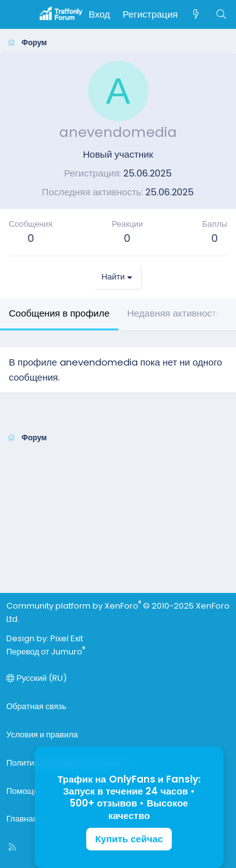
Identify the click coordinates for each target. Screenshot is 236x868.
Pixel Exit (67, 638)
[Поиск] (221, 14)
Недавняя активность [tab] (174, 313)
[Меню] (16, 14)
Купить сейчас (129, 839)
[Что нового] (196, 14)
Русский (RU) (37, 678)
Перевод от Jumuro (46, 652)
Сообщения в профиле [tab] (59, 313)
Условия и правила (42, 735)
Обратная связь (36, 706)
